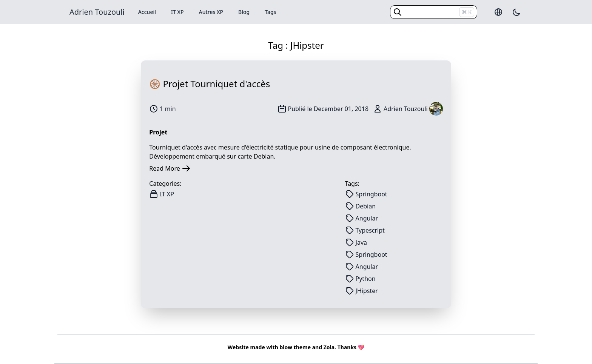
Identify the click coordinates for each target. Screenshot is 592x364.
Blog (244, 12)
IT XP (177, 12)
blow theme (295, 347)
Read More (170, 168)
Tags (270, 12)
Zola (329, 347)
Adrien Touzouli (97, 12)
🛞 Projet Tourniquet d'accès (210, 84)
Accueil (147, 12)
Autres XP (211, 12)
